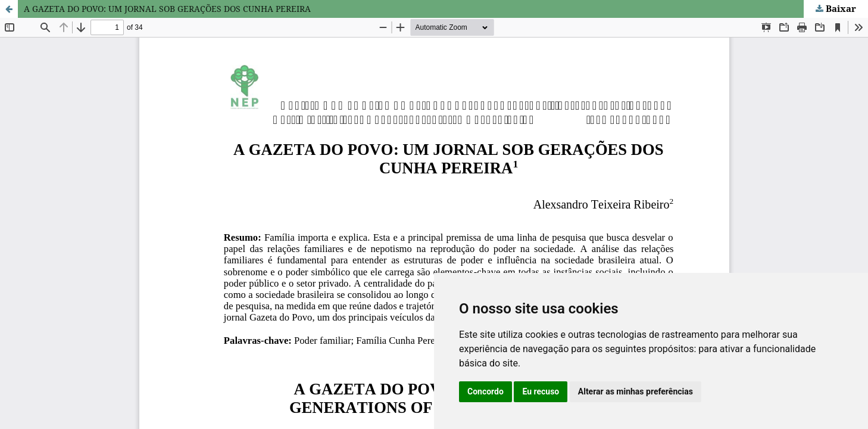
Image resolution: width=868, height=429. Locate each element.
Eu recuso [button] (541, 391)
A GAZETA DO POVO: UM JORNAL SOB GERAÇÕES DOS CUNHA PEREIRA (167, 9)
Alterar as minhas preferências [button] (636, 391)
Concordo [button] (485, 391)
